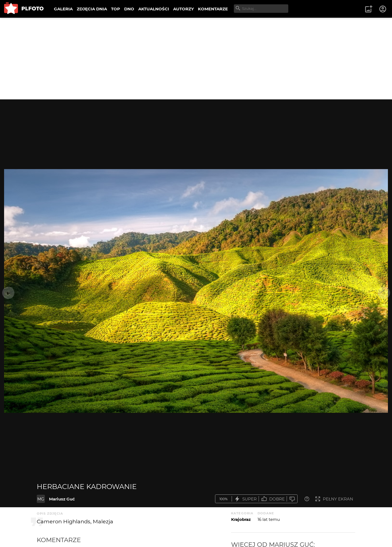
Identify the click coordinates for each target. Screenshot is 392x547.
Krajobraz (241, 519)
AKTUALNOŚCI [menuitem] (154, 9)
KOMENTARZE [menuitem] (213, 9)
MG (41, 499)
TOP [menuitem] (116, 9)
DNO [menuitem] (129, 9)
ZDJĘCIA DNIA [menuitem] (92, 9)
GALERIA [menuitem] (63, 9)
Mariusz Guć (62, 499)
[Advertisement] (196, 59)
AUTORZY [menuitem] (183, 9)
